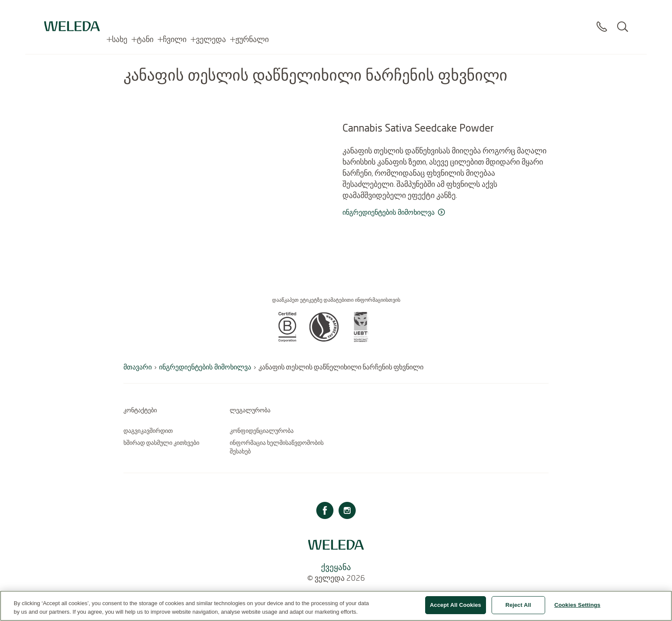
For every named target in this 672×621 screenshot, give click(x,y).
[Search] (622, 17)
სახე (120, 13)
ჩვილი (175, 13)
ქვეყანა (336, 567)
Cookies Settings (577, 609)
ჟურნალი (252, 13)
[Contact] (602, 17)
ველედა (211, 13)
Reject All (518, 609)
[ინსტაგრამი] (347, 511)
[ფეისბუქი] (325, 511)
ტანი (145, 13)
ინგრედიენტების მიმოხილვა (205, 367)
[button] (287, 339)
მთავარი (138, 367)
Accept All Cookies (456, 609)
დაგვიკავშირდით (148, 431)
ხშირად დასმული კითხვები (161, 443)
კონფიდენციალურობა (262, 431)
